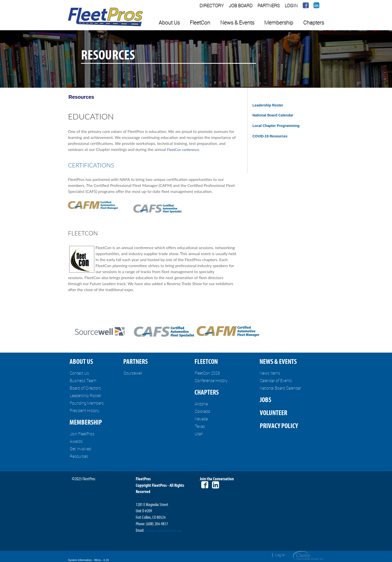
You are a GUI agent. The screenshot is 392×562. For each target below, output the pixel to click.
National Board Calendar (273, 115)
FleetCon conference (183, 150)
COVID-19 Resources (270, 136)
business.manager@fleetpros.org (163, 531)
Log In (280, 555)
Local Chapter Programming (276, 126)
